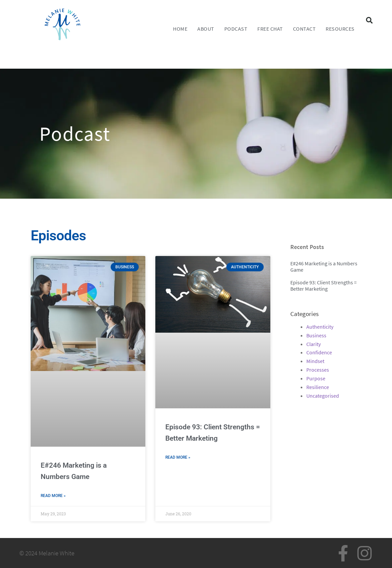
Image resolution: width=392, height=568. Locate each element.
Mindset (315, 361)
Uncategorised (323, 396)
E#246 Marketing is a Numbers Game (324, 266)
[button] (369, 20)
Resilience (318, 387)
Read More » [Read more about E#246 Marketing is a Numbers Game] (53, 496)
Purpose (316, 378)
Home (180, 29)
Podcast (236, 29)
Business (316, 335)
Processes (318, 370)
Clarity (313, 344)
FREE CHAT (270, 29)
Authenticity (320, 327)
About (206, 29)
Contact (304, 29)
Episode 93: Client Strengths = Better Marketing (323, 285)
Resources (340, 29)
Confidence (319, 352)
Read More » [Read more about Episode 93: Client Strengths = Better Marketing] (178, 457)
